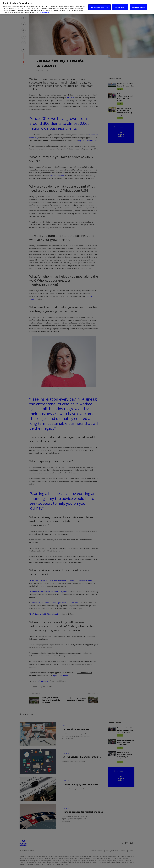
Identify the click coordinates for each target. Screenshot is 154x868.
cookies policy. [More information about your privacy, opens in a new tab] (44, 12)
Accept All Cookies (139, 7)
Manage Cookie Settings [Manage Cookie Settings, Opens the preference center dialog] (99, 7)
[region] (77, 7)
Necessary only (120, 7)
